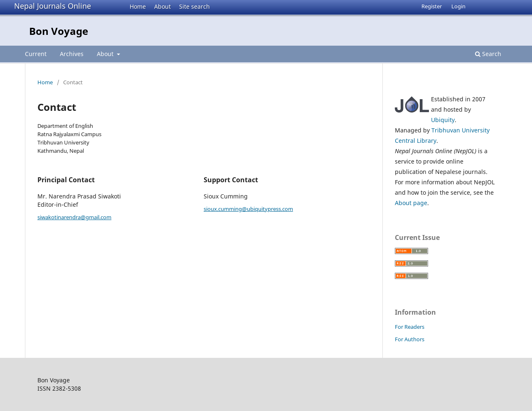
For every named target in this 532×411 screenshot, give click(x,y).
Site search (195, 6)
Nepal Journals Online (53, 6)
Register (432, 6)
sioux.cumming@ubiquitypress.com (248, 209)
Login (458, 6)
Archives (72, 54)
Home (138, 6)
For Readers (410, 327)
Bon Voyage (59, 31)
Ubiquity (443, 120)
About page (411, 203)
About (163, 6)
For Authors (410, 339)
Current (36, 54)
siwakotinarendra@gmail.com (74, 217)
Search (488, 54)
